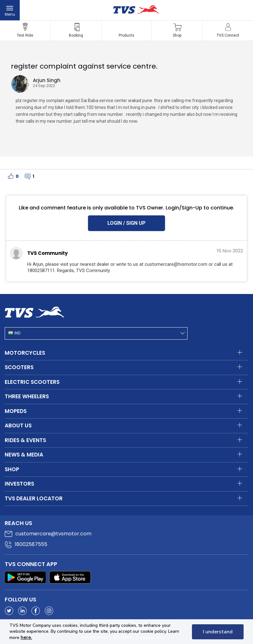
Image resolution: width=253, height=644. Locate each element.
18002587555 (31, 544)
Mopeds (16, 411)
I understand (218, 632)
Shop (177, 35)
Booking (76, 35)
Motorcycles (25, 353)
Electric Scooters (32, 382)
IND (17, 333)
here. (26, 637)
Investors (19, 484)
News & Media (24, 455)
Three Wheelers (27, 396)
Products (126, 35)
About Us (18, 425)
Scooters (19, 367)
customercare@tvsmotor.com (53, 534)
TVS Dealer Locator (34, 498)
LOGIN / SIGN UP (126, 223)
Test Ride (25, 35)
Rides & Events (25, 440)
